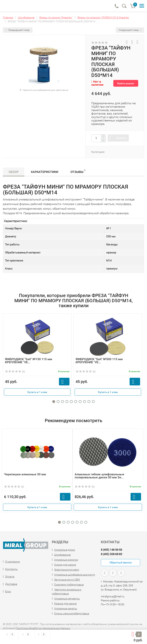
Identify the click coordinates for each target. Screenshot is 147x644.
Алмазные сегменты (67, 598)
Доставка (11, 584)
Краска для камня (65, 603)
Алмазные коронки (66, 560)
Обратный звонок (121, 563)
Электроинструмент (67, 570)
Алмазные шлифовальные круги (75, 575)
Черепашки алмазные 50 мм (25, 474)
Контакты (11, 569)
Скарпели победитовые (69, 585)
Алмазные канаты (66, 608)
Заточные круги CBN (67, 580)
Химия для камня (65, 565)
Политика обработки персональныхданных (43, 628)
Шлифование (62, 555)
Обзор (14, 172)
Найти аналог (126, 83)
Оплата (10, 576)
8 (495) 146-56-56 (111, 550)
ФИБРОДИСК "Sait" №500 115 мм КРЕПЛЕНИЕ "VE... (99, 361)
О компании (13, 562)
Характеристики (45, 172)
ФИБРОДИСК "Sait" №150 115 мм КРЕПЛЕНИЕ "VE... (29, 361)
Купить (122, 138)
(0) (15, 372)
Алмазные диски (65, 550)
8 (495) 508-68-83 (111, 554)
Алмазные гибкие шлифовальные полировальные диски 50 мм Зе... (99, 476)
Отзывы (78, 171)
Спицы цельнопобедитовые (72, 613)
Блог (8, 591)
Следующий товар (130, 30)
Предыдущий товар (18, 30)
